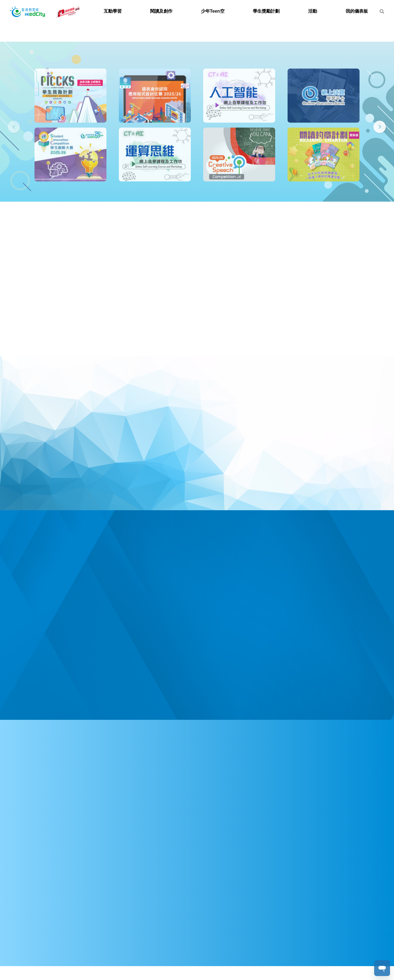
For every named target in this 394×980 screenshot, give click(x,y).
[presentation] (14, 127)
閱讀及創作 (161, 11)
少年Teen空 (213, 11)
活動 (313, 11)
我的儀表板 (357, 11)
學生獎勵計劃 (266, 11)
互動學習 (113, 11)
